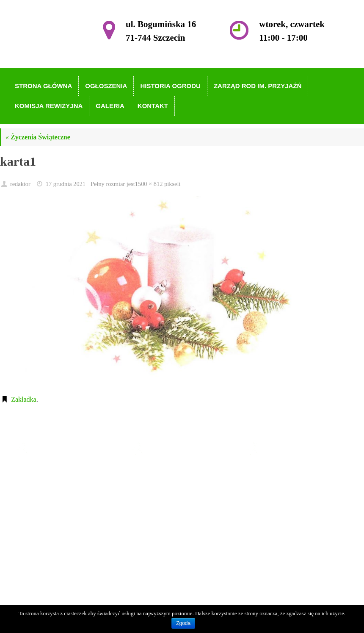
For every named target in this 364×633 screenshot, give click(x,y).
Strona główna (168, 474)
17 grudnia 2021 (66, 184)
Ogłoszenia (164, 486)
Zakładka (24, 399)
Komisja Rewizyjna (175, 523)
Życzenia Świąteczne (38, 137)
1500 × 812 (149, 184)
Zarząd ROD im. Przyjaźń (184, 510)
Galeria (159, 535)
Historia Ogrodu (171, 498)
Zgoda (183, 623)
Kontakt (160, 547)
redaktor (20, 184)
